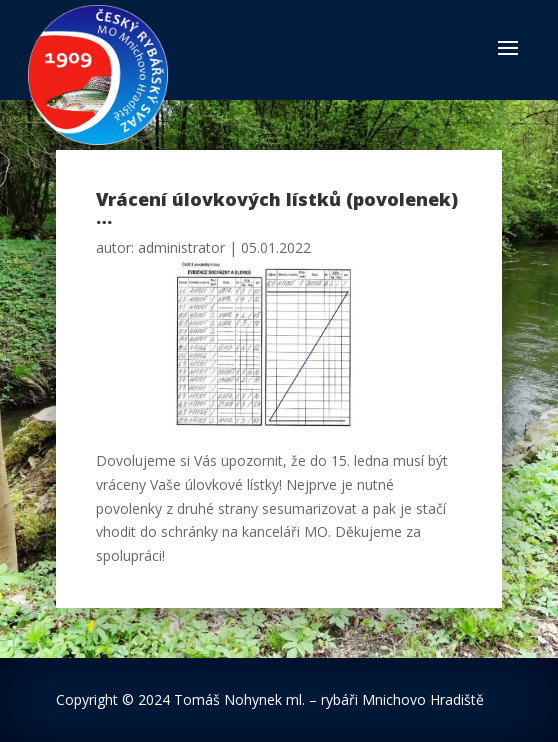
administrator (181, 247)
